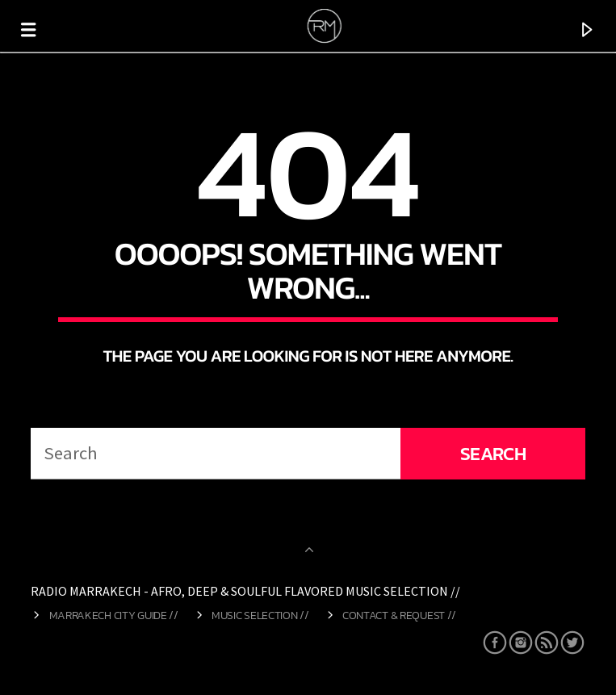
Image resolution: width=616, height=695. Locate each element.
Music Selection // (260, 615)
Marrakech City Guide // (114, 615)
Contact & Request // (399, 615)
